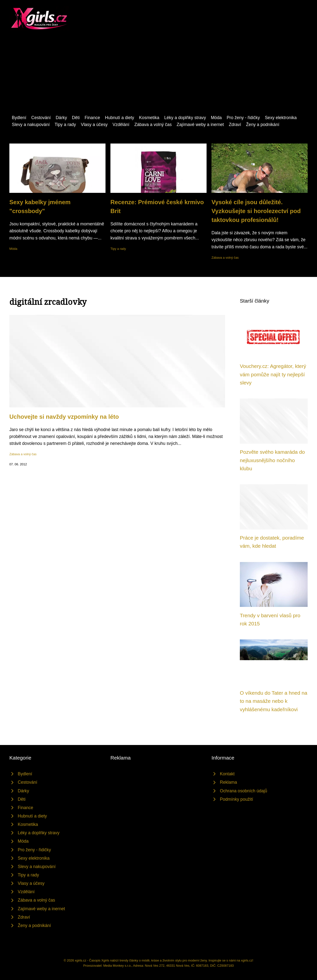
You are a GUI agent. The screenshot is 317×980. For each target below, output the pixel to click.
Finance (92, 118)
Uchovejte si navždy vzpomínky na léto (64, 417)
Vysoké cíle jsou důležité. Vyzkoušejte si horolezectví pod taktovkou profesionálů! (256, 211)
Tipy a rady (65, 125)
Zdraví (235, 125)
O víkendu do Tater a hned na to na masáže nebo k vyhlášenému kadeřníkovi (274, 701)
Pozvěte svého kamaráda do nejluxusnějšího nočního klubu (272, 460)
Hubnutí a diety (120, 118)
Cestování (41, 118)
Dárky (61, 118)
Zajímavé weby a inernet (200, 125)
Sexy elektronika (281, 118)
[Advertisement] (158, 77)
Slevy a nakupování (31, 125)
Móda (216, 118)
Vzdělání (121, 125)
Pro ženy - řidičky (243, 118)
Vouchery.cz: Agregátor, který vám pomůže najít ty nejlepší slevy (273, 374)
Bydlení (19, 118)
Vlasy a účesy (94, 125)
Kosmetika (149, 118)
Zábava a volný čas (153, 125)
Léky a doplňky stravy (185, 118)
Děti (76, 118)
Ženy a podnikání (263, 125)
